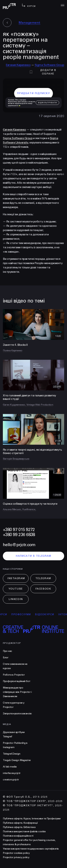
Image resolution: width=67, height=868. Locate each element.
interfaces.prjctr (12, 773)
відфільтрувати (47, 103)
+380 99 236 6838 (19, 535)
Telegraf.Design (12, 754)
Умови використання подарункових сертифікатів (31, 849)
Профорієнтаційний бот (17, 681)
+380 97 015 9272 (19, 530)
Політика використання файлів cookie (24, 831)
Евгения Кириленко (18, 65)
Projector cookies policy (16, 853)
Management (29, 23)
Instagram (16, 578)
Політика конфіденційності (18, 836)
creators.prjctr (11, 780)
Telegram (43, 578)
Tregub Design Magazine (17, 760)
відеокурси (47, 614)
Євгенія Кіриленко (14, 130)
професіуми (23, 614)
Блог (6, 658)
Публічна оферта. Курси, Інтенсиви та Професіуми (32, 819)
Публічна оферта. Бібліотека (19, 827)
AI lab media (10, 767)
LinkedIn (16, 599)
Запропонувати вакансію (17, 714)
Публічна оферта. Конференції (20, 823)
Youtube (16, 589)
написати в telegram (33, 556)
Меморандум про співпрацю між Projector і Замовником (17, 692)
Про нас (8, 651)
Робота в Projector (14, 675)
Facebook (43, 589)
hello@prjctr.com (19, 545)
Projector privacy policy (16, 857)
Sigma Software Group (49, 65)
